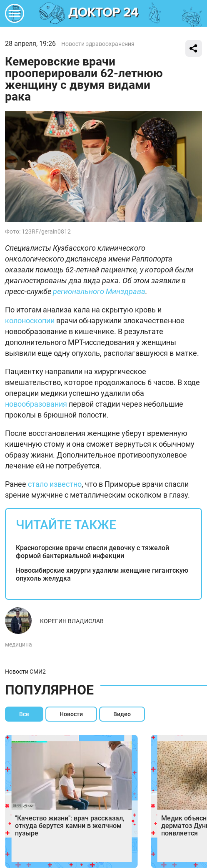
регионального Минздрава (99, 291)
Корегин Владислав (72, 621)
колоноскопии (30, 321)
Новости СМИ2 (25, 672)
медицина (19, 644)
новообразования (36, 404)
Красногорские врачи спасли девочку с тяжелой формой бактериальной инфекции (92, 552)
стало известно (55, 484)
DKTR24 (104, 13)
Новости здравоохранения (98, 44)
